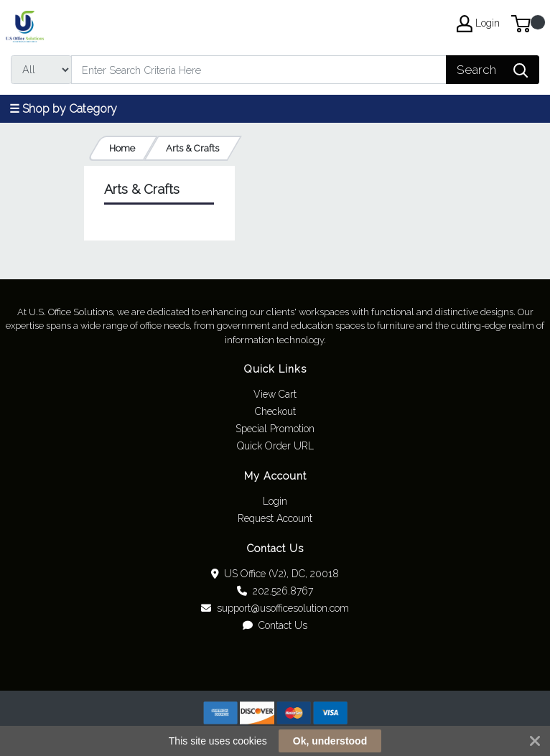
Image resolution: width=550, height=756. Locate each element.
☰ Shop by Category (63, 109)
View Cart (275, 394)
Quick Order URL (275, 446)
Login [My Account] (478, 24)
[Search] (259, 70)
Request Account (275, 518)
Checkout (275, 411)
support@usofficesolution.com (275, 608)
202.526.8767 (275, 591)
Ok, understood (330, 741)
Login (275, 501)
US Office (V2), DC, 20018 (275, 574)
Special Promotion (275, 429)
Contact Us (275, 625)
